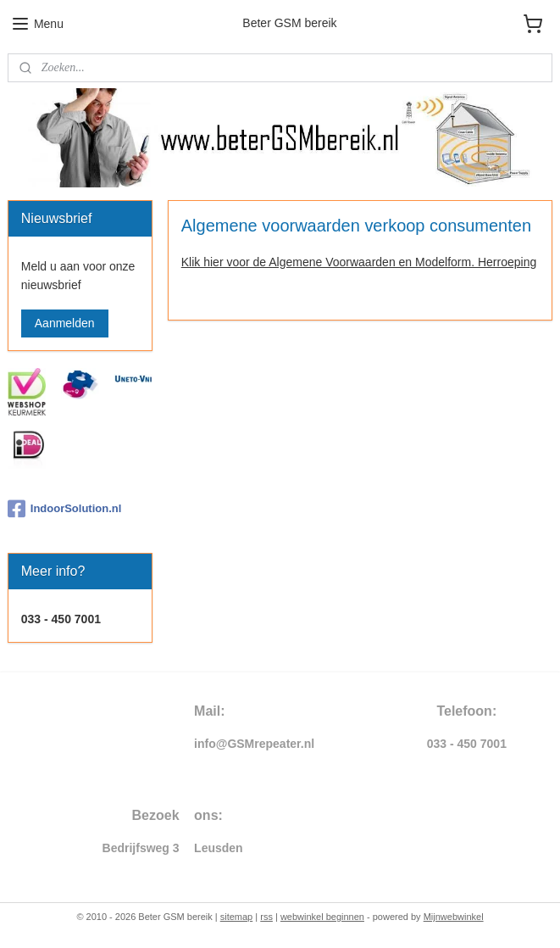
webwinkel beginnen (322, 917)
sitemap (237, 917)
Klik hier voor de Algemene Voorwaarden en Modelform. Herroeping (359, 261)
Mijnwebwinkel (454, 917)
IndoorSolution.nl (65, 509)
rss (266, 917)
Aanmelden (65, 323)
